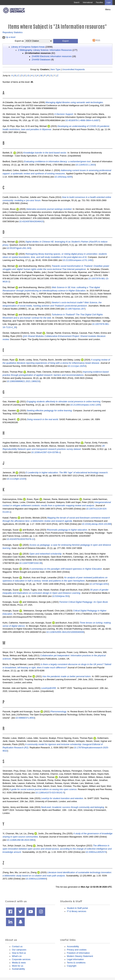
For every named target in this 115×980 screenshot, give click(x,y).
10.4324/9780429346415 (31, 221)
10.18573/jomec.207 (75, 309)
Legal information (75, 959)
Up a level (9, 37)
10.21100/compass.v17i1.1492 (78, 260)
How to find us (19, 953)
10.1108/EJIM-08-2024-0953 (21, 840)
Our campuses (19, 950)
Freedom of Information (78, 953)
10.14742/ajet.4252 (99, 584)
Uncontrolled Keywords (73, 69)
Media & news (19, 963)
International (88, 2)
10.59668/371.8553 (25, 718)
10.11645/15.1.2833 (85, 165)
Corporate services (21, 959)
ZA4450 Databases (41, 60)
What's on (17, 956)
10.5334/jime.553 (60, 596)
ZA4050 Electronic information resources (52, 56)
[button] (66, 41)
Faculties (99, 2)
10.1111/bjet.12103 (16, 479)
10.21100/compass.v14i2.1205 (85, 405)
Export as (19, 41)
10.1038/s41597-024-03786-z (46, 452)
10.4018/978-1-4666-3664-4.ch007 (82, 120)
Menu (108, 10)
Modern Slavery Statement (80, 956)
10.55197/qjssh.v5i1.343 (19, 248)
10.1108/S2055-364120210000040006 (65, 632)
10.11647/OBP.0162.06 (30, 563)
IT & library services (77, 911)
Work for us (18, 966)
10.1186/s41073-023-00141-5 (50, 793)
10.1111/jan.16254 (77, 366)
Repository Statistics (13, 32)
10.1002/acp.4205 (63, 177)
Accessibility (73, 946)
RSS (96, 40)
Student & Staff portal (77, 908)
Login (109, 2)
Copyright (72, 966)
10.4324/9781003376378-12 (21, 539)
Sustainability (18, 969)
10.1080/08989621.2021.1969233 (23, 381)
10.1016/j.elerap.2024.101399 (97, 524)
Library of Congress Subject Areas (28, 47)
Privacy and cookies (77, 950)
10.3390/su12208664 (36, 879)
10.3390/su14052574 (96, 852)
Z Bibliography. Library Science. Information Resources (45, 50)
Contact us (17, 946)
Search (77, 2)
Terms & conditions (76, 963)
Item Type (56, 69)
